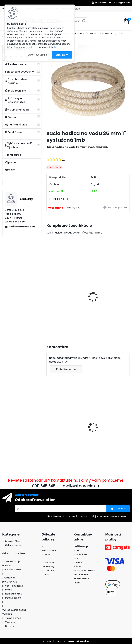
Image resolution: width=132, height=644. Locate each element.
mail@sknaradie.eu (22, 227)
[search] (83, 22)
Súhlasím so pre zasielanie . (90, 516)
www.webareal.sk (79, 641)
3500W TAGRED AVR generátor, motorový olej (64, 296)
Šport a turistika (17, 110)
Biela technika (16, 91)
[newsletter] (118, 509)
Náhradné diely (16, 125)
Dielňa (10, 117)
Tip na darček (14, 155)
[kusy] (55, 325)
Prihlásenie (101, 2)
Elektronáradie (16, 64)
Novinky (10, 170)
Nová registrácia (121, 2)
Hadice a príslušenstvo (102, 34)
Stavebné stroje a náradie (18, 81)
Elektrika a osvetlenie (19, 72)
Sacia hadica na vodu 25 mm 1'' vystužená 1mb (64, 430)
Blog (77, 9)
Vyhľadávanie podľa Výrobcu (19, 145)
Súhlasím (62, 55)
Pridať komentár (66, 369)
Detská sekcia (15, 132)
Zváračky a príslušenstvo (15, 100)
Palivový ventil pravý (104, 420)
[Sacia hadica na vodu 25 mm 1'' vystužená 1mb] (88, 86)
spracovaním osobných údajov (81, 516)
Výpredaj (11, 162)
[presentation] (48, 293)
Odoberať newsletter (35, 500)
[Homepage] (3, 9)
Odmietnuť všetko (37, 55)
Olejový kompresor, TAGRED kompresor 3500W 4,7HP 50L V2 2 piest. (109, 299)
